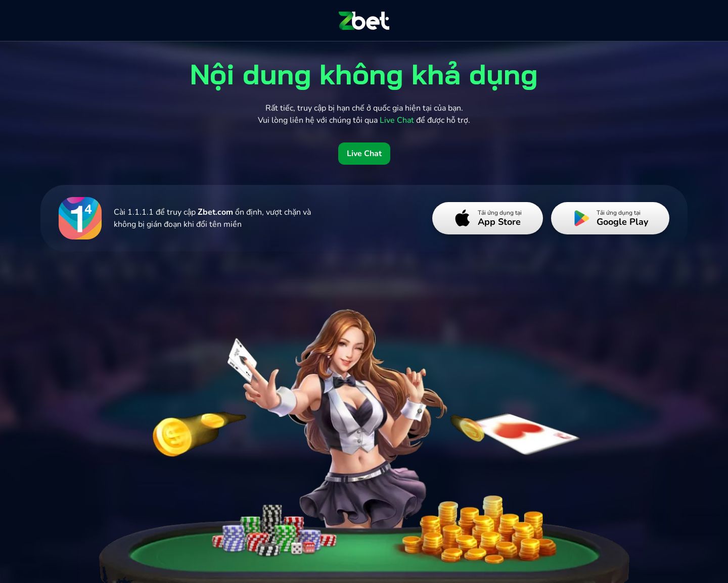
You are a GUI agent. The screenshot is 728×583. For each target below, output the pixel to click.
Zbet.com (215, 212)
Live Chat (364, 154)
